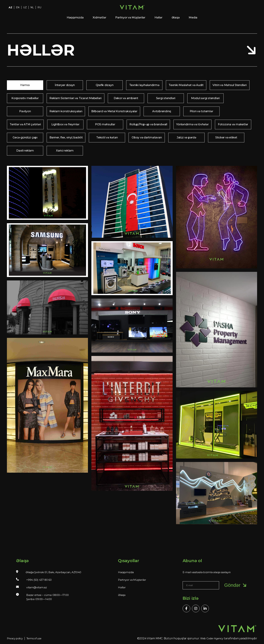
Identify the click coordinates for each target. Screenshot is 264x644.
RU (39, 7)
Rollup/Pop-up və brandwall (148, 124)
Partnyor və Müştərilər (130, 17)
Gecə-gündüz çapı (25, 137)
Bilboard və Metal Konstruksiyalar (114, 111)
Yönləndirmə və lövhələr (192, 124)
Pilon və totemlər (201, 111)
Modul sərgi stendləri (205, 98)
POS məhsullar (105, 124)
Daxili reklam (25, 151)
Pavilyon (25, 111)
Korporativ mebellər (25, 98)
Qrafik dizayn (105, 85)
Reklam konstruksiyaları (66, 111)
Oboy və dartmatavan (147, 137)
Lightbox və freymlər (65, 124)
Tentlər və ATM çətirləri (25, 124)
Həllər (158, 17)
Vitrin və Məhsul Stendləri (230, 85)
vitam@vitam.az (37, 587)
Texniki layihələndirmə (144, 85)
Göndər (236, 585)
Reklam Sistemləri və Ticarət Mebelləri (76, 98)
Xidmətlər (99, 17)
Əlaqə (176, 17)
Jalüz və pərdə (187, 137)
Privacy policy (15, 638)
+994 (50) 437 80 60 (39, 580)
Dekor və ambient (126, 98)
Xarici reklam (65, 151)
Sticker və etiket (226, 137)
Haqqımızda (75, 17)
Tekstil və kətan (107, 137)
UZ (25, 7)
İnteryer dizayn (65, 85)
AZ (10, 7)
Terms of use (34, 638)
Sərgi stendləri (166, 98)
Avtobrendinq (162, 111)
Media (193, 17)
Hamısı (25, 85)
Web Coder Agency (212, 638)
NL (32, 7)
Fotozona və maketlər (233, 124)
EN (18, 7)
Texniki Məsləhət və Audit (186, 85)
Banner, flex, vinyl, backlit (66, 137)
